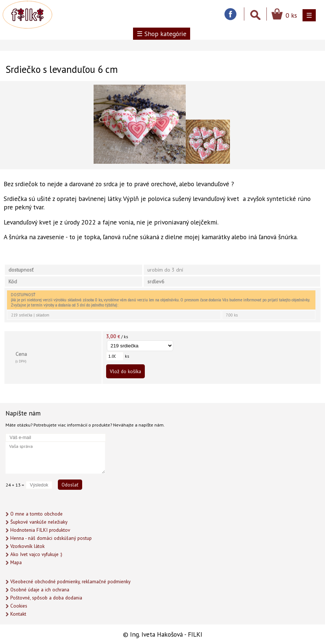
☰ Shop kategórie (162, 34)
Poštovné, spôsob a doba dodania (46, 598)
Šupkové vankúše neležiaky (39, 522)
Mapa (16, 562)
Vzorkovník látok (27, 546)
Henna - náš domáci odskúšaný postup (51, 538)
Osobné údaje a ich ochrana (40, 590)
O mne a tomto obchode (36, 514)
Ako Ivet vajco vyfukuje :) (36, 554)
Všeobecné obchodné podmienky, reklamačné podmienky (70, 582)
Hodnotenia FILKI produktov (40, 530)
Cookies (19, 606)
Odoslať (70, 485)
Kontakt (18, 614)
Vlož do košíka (125, 371)
